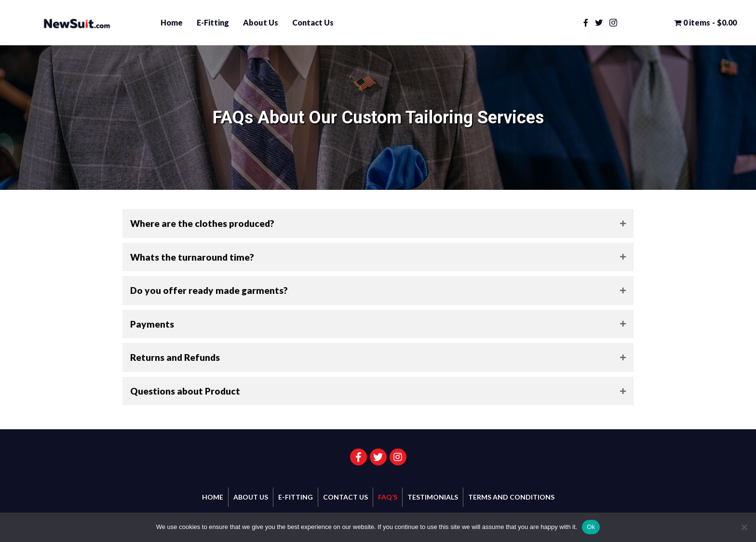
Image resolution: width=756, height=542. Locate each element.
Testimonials (433, 497)
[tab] (378, 224)
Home (172, 22)
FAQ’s (388, 497)
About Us (261, 22)
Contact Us (313, 22)
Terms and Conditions (511, 497)
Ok (591, 527)
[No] (744, 527)
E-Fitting (213, 22)
